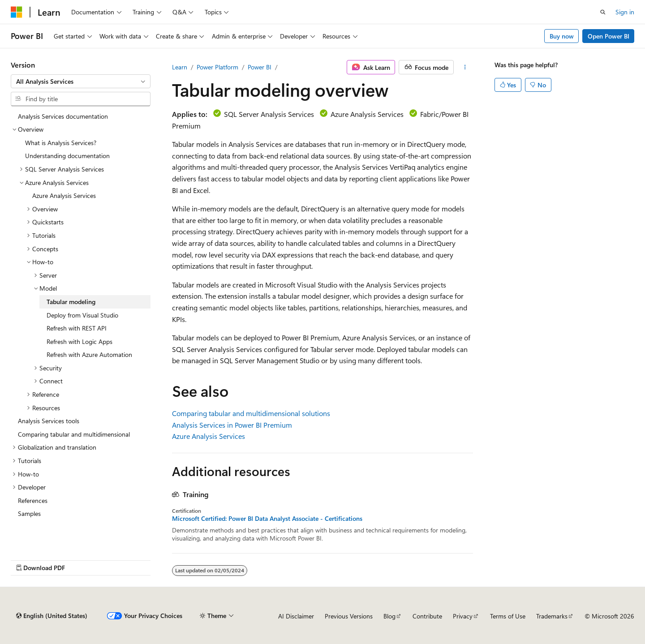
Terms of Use (508, 616)
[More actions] (465, 67)
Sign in (625, 12)
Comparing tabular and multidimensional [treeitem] (74, 434)
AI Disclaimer (296, 616)
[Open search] (603, 12)
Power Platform (217, 67)
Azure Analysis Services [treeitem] (64, 195)
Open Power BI (608, 36)
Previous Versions (349, 616)
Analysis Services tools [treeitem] (49, 421)
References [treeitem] (33, 500)
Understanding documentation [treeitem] (67, 156)
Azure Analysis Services (209, 436)
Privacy (463, 616)
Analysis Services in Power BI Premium (232, 425)
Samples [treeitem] (29, 513)
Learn (180, 67)
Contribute (427, 616)
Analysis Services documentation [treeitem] (63, 116)
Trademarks (552, 616)
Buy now (562, 36)
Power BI (260, 67)
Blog (389, 616)
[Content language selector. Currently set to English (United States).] (52, 616)
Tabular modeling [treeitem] (71, 302)
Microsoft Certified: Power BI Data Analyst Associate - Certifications (267, 519)
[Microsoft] (17, 12)
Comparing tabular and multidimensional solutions (251, 413)
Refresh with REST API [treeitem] (77, 328)
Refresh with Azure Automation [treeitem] (89, 354)
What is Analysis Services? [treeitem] (61, 143)
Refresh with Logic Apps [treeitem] (80, 341)
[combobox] (81, 82)
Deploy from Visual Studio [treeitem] (82, 315)
